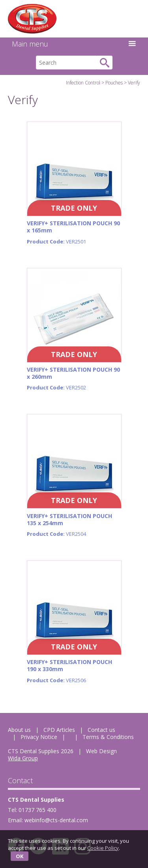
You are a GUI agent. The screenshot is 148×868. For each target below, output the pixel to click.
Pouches (114, 83)
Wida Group (23, 758)
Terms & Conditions (108, 737)
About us (19, 730)
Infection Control (83, 83)
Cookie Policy (103, 848)
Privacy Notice (39, 737)
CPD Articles (59, 730)
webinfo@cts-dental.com (56, 820)
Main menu (74, 44)
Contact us (101, 730)
